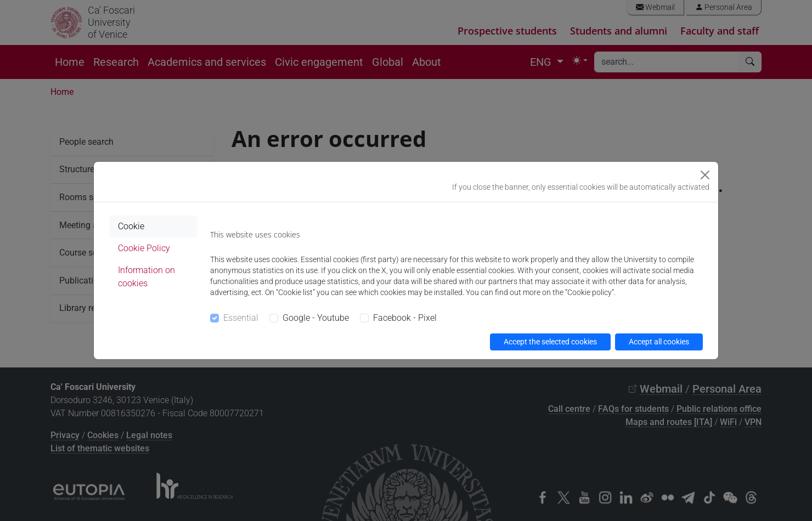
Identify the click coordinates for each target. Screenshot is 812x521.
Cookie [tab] (131, 226)
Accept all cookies (659, 342)
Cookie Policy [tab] (144, 248)
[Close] (705, 175)
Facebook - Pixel (405, 318)
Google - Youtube (316, 318)
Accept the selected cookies (550, 342)
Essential (241, 318)
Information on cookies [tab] (146, 277)
